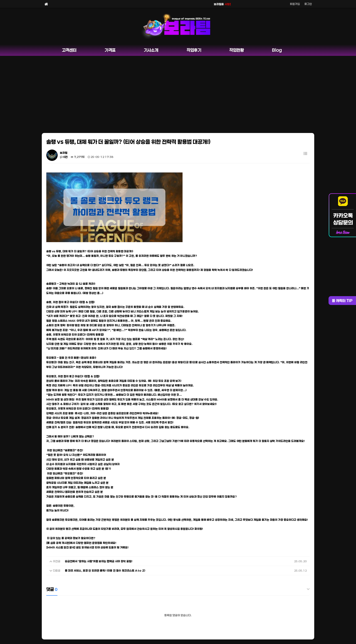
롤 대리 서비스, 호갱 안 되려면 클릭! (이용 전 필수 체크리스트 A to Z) (105, 570)
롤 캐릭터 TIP (342, 301)
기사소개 (151, 50)
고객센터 (69, 50)
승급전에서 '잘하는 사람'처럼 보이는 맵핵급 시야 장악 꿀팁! (99, 561)
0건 (64, 157)
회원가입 (295, 4)
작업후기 (194, 50)
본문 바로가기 (0, 0)
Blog (277, 50)
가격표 (110, 50)
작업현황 (237, 50)
